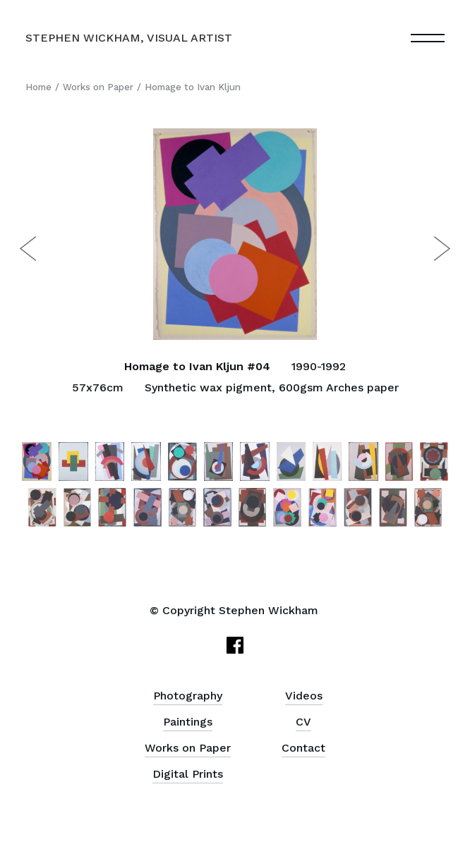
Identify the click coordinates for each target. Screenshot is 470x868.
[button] (428, 38)
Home (38, 87)
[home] (129, 38)
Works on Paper (98, 87)
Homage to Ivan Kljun (193, 87)
